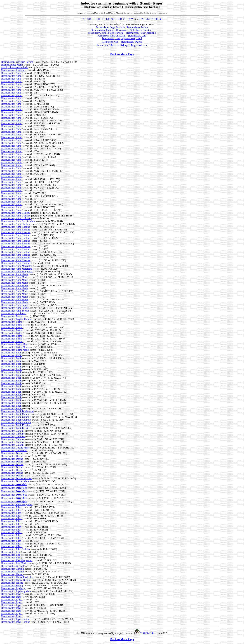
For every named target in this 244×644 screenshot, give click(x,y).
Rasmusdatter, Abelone (13, 70)
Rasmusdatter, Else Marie (14, 563)
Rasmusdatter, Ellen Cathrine (16, 549)
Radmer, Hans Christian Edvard (17, 62)
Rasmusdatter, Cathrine (13, 439)
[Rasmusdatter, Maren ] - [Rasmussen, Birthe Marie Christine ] (122, 30)
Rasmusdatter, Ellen (12, 507)
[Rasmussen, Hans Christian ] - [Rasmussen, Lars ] (122, 36)
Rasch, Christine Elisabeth (15, 67)
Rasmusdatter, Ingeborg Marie (17, 591)
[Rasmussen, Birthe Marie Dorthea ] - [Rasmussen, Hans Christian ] (122, 33)
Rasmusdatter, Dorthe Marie (16, 481)
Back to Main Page (122, 54)
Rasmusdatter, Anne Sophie (15, 305)
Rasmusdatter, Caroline (13, 431)
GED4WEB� (147, 633)
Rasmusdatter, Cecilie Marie (16, 448)
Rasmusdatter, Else (11, 552)
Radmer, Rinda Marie (12, 65)
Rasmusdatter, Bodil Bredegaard (18, 411)
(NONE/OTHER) (150, 19)
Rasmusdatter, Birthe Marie (15, 344)
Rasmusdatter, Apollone (13, 313)
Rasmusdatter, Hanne (12, 574)
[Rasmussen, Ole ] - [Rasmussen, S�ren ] (122, 42)
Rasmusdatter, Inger (12, 594)
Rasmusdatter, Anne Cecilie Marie (19, 221)
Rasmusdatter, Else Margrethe (16, 560)
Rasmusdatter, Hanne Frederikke (18, 577)
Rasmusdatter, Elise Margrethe (17, 504)
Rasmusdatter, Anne (12, 73)
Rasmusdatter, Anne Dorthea (16, 224)
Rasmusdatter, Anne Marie (15, 274)
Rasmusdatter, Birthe (12, 322)
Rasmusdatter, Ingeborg (13, 588)
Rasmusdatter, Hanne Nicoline (17, 580)
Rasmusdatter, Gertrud (13, 566)
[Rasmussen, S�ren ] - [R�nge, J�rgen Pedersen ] (122, 45)
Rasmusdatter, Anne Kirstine (16, 227)
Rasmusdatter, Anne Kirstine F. (17, 263)
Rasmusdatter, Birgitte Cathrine (17, 319)
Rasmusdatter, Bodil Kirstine (16, 425)
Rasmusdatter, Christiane (14, 450)
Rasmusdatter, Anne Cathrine (16, 213)
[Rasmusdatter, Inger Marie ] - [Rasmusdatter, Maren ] (122, 27)
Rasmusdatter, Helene (12, 583)
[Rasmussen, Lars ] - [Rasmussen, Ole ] (122, 38)
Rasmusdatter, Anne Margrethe (17, 266)
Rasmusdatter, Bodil (12, 353)
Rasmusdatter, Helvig (12, 586)
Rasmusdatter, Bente (12, 316)
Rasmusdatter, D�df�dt (14, 484)
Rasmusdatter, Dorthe (12, 453)
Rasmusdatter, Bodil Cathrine (16, 414)
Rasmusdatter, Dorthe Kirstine (17, 478)
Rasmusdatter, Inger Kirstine (16, 619)
